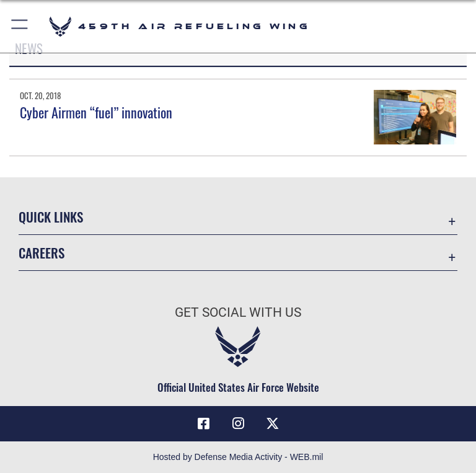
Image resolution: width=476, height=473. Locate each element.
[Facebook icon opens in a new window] (203, 423)
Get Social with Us (238, 312)
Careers (42, 253)
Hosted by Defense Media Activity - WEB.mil (238, 457)
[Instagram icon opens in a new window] (238, 423)
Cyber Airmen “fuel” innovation (96, 112)
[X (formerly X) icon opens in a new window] (273, 423)
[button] (20, 26)
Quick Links (51, 217)
